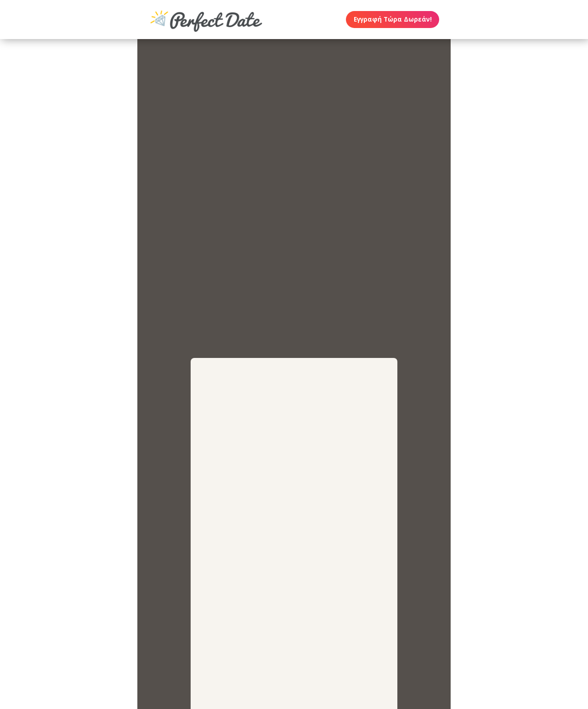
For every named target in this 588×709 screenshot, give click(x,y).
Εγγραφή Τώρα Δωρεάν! (393, 19)
